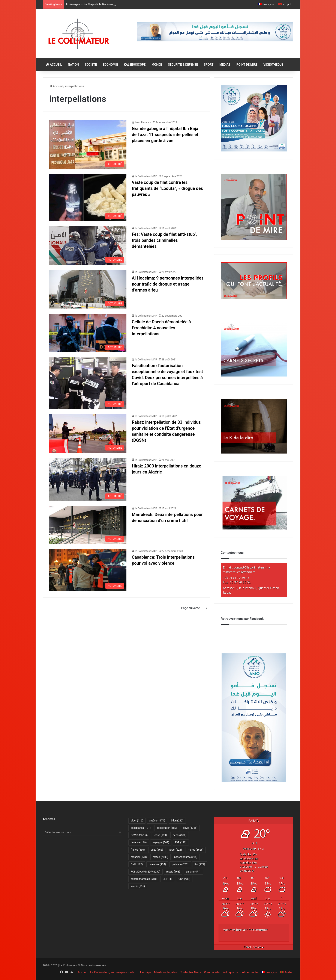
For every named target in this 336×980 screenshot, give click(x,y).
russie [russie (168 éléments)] (173, 872)
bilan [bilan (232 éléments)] (177, 821)
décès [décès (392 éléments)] (179, 835)
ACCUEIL (54, 65)
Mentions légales (165, 972)
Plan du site (212, 972)
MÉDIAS (225, 65)
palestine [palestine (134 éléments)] (157, 864)
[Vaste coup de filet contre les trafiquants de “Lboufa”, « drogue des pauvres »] (88, 198)
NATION (73, 65)
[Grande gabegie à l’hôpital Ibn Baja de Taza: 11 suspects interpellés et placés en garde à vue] (88, 145)
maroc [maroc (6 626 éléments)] (196, 850)
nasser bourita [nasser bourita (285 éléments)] (186, 857)
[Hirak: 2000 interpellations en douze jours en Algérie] (88, 479)
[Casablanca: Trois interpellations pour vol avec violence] (88, 570)
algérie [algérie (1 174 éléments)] (157, 821)
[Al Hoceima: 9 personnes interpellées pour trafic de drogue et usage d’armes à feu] (88, 289)
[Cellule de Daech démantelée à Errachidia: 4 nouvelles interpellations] (88, 333)
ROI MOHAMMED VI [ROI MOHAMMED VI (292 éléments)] (145, 872)
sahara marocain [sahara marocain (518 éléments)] (144, 879)
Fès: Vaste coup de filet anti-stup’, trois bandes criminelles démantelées (164, 240)
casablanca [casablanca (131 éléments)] (141, 828)
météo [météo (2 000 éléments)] (160, 857)
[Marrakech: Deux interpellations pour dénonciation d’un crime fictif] (88, 525)
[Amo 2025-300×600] (254, 781)
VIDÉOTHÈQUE (273, 65)
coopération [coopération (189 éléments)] (167, 828)
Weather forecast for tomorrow (245, 930)
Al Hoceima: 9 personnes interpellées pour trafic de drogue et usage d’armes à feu (168, 284)
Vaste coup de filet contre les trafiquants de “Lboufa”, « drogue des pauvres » (167, 188)
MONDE (157, 65)
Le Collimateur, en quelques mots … (114, 972)
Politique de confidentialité (240, 972)
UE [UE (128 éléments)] (168, 879)
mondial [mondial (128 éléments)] (139, 857)
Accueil (56, 86)
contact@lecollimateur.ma (252, 567)
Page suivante (194, 608)
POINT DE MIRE (247, 65)
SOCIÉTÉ (91, 65)
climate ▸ (254, 947)
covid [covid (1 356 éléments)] (190, 828)
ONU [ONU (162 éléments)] (137, 864)
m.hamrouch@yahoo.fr (239, 572)
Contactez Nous (190, 972)
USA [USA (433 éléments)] (184, 879)
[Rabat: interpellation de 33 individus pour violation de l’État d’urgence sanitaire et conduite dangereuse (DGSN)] (88, 433)
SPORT (209, 65)
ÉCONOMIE (110, 65)
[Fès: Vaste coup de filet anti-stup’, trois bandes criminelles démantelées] (88, 245)
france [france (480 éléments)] (138, 850)
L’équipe (146, 972)
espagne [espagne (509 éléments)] (161, 842)
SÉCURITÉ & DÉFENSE (183, 65)
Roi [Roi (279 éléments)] (200, 864)
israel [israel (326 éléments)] (175, 850)
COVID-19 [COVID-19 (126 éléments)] (140, 835)
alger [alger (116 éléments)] (137, 821)
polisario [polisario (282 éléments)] (180, 864)
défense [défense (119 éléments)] (139, 842)
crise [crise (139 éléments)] (161, 835)
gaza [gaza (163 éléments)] (157, 850)
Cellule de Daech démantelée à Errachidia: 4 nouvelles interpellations (161, 328)
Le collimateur (143, 122)
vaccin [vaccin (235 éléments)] (138, 886)
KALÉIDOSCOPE (135, 65)
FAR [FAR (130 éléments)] (181, 842)
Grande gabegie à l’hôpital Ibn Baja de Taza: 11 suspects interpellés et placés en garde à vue (165, 135)
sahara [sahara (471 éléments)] (193, 872)
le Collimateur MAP (146, 176)
